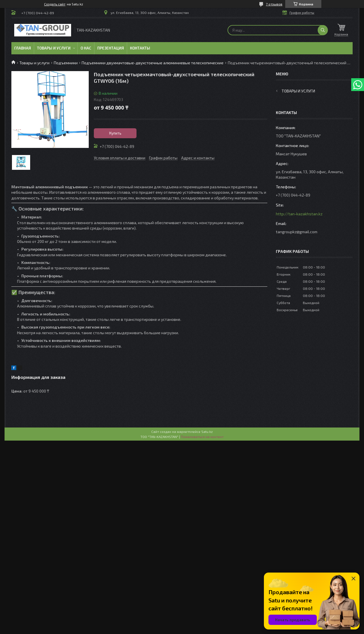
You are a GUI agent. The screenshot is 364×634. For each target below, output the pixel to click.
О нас (86, 48)
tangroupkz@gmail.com (297, 232)
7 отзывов (274, 4)
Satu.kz (207, 431)
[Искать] (323, 30)
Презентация (111, 48)
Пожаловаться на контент (202, 437)
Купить (115, 133)
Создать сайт (55, 4)
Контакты (140, 48)
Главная (23, 48)
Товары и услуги (54, 48)
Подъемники (66, 63)
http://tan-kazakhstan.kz (299, 214)
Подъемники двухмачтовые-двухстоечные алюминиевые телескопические (153, 63)
